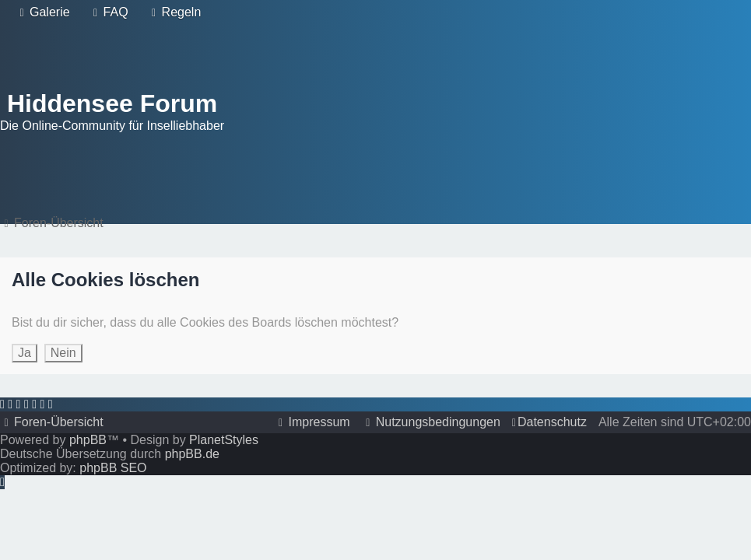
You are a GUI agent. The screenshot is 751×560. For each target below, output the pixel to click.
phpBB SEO (113, 468)
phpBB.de (192, 454)
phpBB (88, 440)
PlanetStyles (224, 440)
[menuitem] (43, 12)
